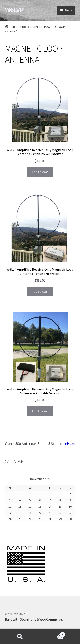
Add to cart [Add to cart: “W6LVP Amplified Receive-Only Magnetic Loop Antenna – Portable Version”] (40, 411)
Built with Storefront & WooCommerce (33, 619)
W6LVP (14, 10)
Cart (53, 634)
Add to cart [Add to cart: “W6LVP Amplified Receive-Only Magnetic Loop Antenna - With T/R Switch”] (40, 291)
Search (20, 637)
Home (14, 27)
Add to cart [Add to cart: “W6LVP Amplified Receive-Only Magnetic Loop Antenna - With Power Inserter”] (40, 172)
